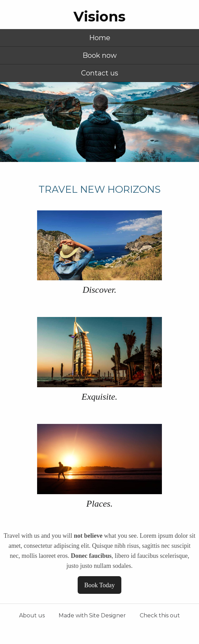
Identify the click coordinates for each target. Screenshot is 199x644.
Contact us (100, 73)
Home (100, 38)
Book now (100, 55)
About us (32, 615)
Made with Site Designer (92, 615)
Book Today (99, 585)
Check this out (160, 615)
